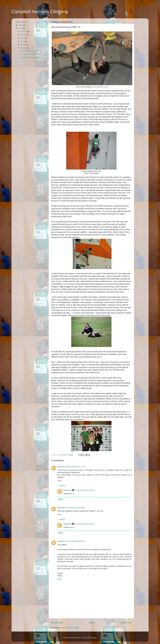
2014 (21, 28)
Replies (63, 486)
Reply (60, 481)
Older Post (126, 623)
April (23, 41)
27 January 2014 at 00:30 (75, 508)
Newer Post (57, 623)
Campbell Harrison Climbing (40, 12)
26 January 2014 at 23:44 (75, 467)
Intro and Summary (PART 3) (31, 51)
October (24, 31)
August (24, 35)
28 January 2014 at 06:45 (75, 541)
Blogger (94, 638)
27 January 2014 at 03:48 (85, 490)
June (23, 38)
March (23, 45)
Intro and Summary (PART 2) (31, 54)
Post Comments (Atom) (70, 628)
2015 (21, 25)
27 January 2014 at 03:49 (85, 524)
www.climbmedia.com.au (100, 87)
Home (92, 623)
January (24, 48)
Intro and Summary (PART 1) (31, 57)
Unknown (61, 467)
